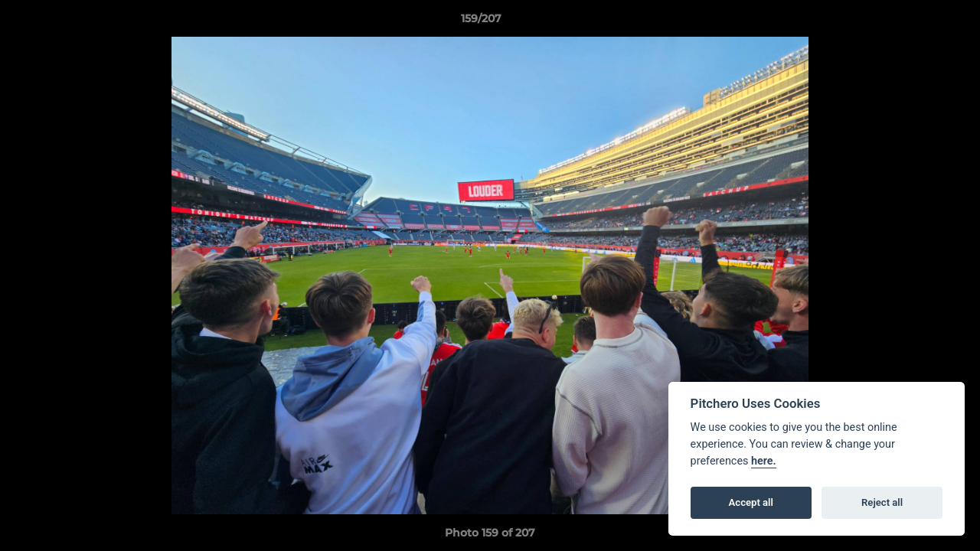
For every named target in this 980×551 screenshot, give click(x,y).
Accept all (751, 502)
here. (764, 461)
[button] (916, 22)
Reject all (882, 502)
